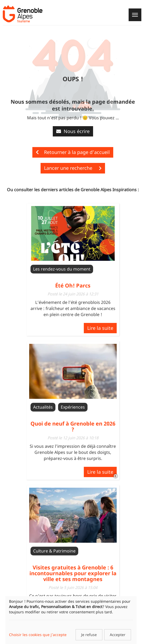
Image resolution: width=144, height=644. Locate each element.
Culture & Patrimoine (54, 551)
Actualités (43, 407)
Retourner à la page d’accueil (73, 152)
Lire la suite (100, 328)
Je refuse (89, 635)
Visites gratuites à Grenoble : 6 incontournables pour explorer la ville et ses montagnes (73, 573)
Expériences (73, 407)
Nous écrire (73, 131)
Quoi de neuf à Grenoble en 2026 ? (73, 426)
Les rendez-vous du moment (62, 269)
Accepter (118, 635)
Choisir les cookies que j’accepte (38, 635)
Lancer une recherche (73, 168)
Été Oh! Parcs (73, 286)
